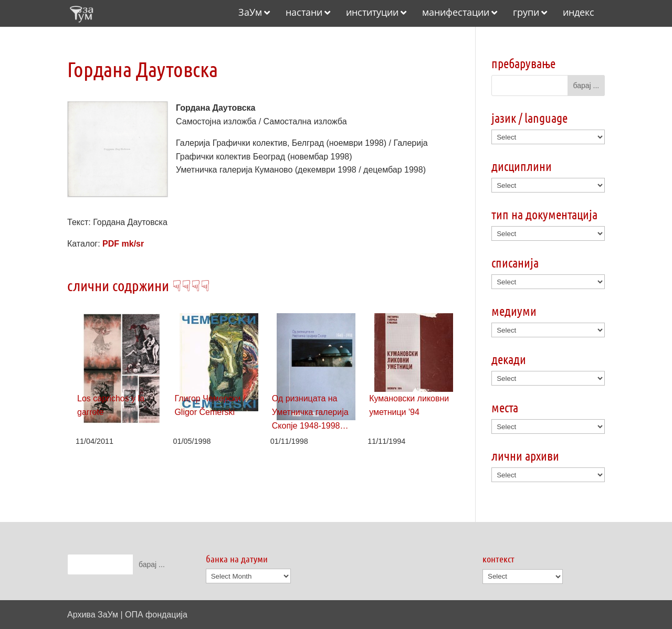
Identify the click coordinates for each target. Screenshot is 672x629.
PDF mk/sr (123, 244)
